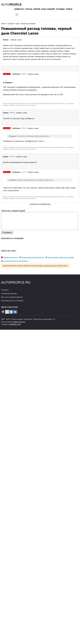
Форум (37, 9)
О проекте (5, 293)
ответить (14, 40)
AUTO (11, 4)
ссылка (19, 40)
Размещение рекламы (9, 297)
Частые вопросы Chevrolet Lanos (33, 261)
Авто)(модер (16, 74)
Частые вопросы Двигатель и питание (61, 261)
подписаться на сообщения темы (40, 204)
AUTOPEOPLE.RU (16, 286)
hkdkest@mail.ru (19, 325)
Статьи (28, 9)
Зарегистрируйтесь (50, 269)
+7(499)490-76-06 (14, 328)
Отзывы (60, 9)
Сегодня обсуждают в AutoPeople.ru (16, 264)
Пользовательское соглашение (12, 304)
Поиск (69, 9)
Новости (19, 9)
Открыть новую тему (10, 261)
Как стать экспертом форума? (12, 300)
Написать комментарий (13, 211)
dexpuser (6, 40)
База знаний (48, 9)
